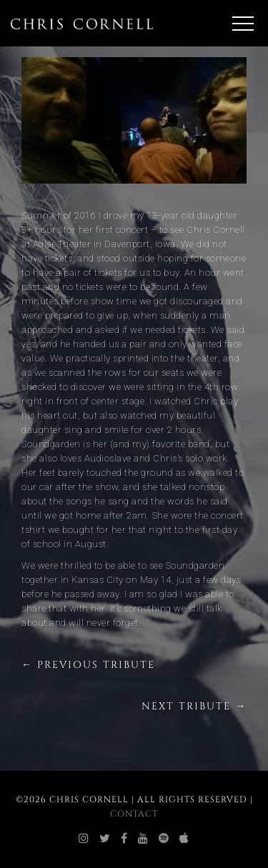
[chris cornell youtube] (143, 839)
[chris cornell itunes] (184, 839)
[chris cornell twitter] (105, 839)
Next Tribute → (194, 706)
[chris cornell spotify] (164, 839)
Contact (134, 814)
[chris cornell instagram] (84, 839)
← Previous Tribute (88, 665)
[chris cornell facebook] (124, 839)
